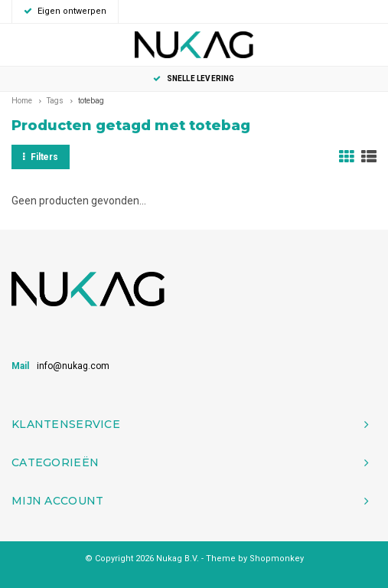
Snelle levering (194, 78)
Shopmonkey (277, 559)
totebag (91, 101)
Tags (55, 101)
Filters (41, 157)
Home (22, 101)
